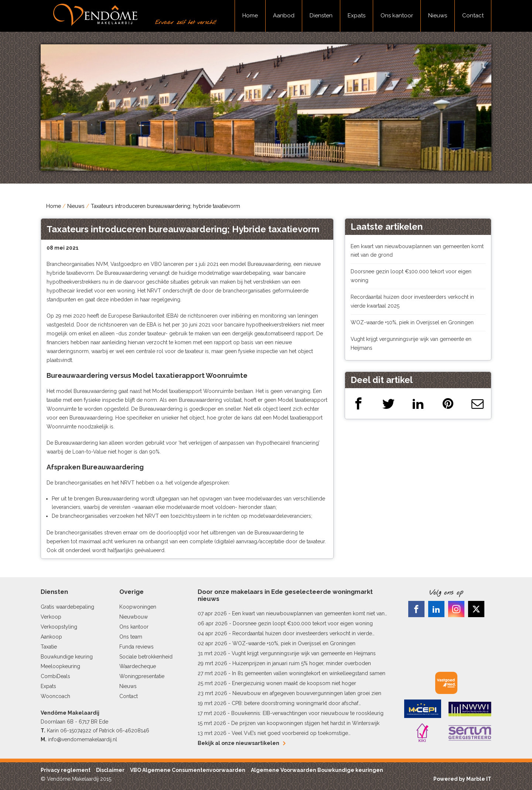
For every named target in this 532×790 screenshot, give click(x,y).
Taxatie (49, 647)
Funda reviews (137, 647)
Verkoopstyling (59, 627)
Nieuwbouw (134, 617)
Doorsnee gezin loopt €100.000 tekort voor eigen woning (303, 623)
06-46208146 (133, 731)
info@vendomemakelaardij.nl (83, 739)
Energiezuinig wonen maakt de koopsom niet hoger (294, 683)
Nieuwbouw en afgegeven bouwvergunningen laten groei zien (307, 693)
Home (250, 16)
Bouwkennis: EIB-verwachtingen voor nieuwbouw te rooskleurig (307, 713)
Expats (357, 16)
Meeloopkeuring (60, 666)
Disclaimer (110, 770)
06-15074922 (76, 731)
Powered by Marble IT (462, 779)
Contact (473, 16)
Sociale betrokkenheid (146, 657)
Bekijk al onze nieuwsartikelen (241, 743)
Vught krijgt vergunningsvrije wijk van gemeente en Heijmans (304, 653)
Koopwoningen (138, 607)
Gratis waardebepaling (67, 607)
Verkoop (51, 617)
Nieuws (438, 16)
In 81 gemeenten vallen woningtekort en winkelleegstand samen (309, 673)
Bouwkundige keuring (67, 657)
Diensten (321, 16)
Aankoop (51, 637)
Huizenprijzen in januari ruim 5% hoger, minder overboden (302, 663)
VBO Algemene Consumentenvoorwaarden (188, 770)
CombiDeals (55, 676)
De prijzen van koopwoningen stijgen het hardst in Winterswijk (305, 723)
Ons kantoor (397, 16)
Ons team (131, 637)
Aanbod (284, 16)
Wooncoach (55, 696)
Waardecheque (138, 666)
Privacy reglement (66, 770)
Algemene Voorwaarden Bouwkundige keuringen (317, 770)
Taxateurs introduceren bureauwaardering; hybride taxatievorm (166, 206)
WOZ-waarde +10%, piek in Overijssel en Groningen (412, 322)
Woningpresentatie (142, 676)
